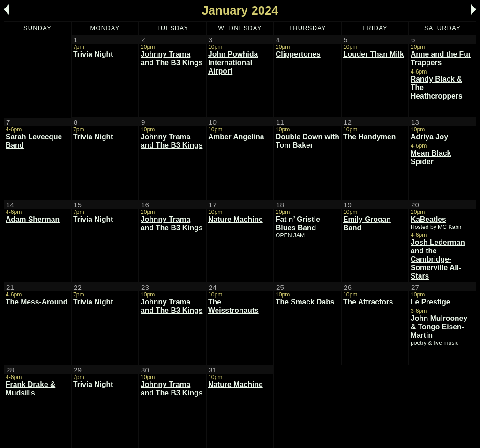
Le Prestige (431, 302)
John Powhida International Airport (233, 63)
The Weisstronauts (233, 306)
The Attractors (368, 302)
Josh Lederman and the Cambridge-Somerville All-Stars (438, 259)
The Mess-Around (37, 302)
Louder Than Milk (374, 54)
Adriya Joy (429, 137)
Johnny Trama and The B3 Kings (172, 58)
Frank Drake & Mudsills (30, 389)
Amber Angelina (236, 137)
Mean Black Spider (431, 157)
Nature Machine (236, 219)
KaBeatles (428, 219)
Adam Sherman (33, 219)
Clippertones (298, 54)
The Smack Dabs (305, 302)
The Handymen (369, 137)
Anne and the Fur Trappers (441, 58)
